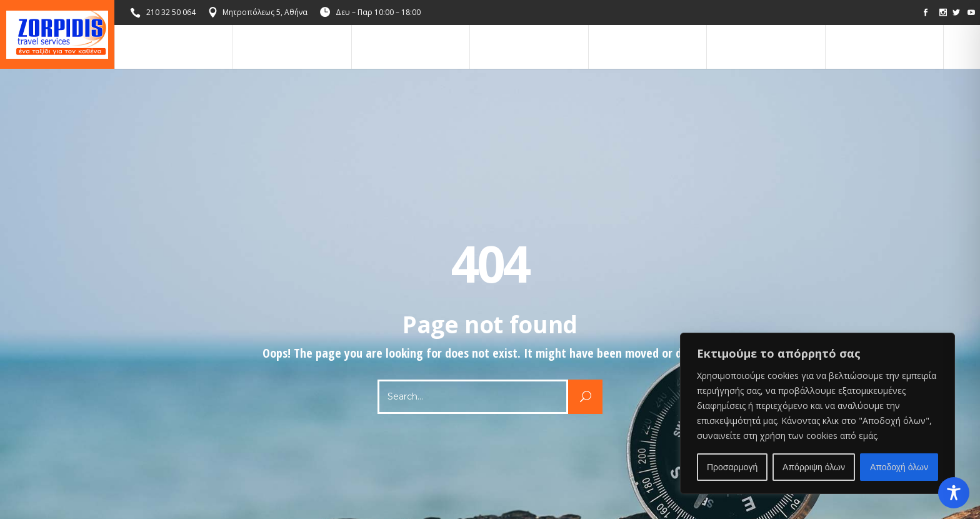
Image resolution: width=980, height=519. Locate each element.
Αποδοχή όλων (899, 467)
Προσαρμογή (732, 467)
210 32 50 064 (171, 12)
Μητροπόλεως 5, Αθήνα (265, 12)
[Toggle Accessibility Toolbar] (954, 493)
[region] (817, 413)
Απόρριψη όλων (814, 467)
